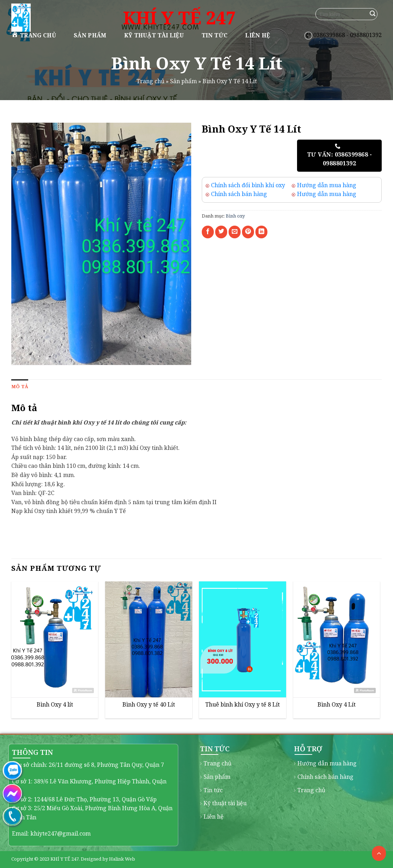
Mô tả (20, 386)
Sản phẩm (90, 35)
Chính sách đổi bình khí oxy (248, 185)
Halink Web (122, 859)
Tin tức (214, 35)
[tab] (20, 386)
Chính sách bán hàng (239, 194)
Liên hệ (258, 35)
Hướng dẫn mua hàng (327, 185)
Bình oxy (235, 216)
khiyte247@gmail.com (61, 833)
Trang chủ (34, 35)
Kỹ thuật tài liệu (154, 35)
